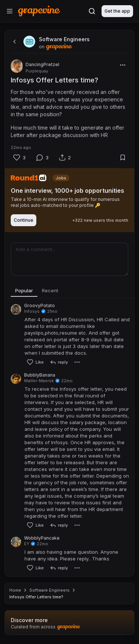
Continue (24, 220)
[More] (123, 65)
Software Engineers (49, 590)
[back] (14, 42)
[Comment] (42, 157)
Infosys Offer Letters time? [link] (36, 597)
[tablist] (69, 291)
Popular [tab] (24, 290)
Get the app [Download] (117, 11)
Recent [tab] (50, 290)
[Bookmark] (123, 157)
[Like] (19, 157)
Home (15, 590)
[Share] (65, 157)
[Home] (39, 11)
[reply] (59, 362)
